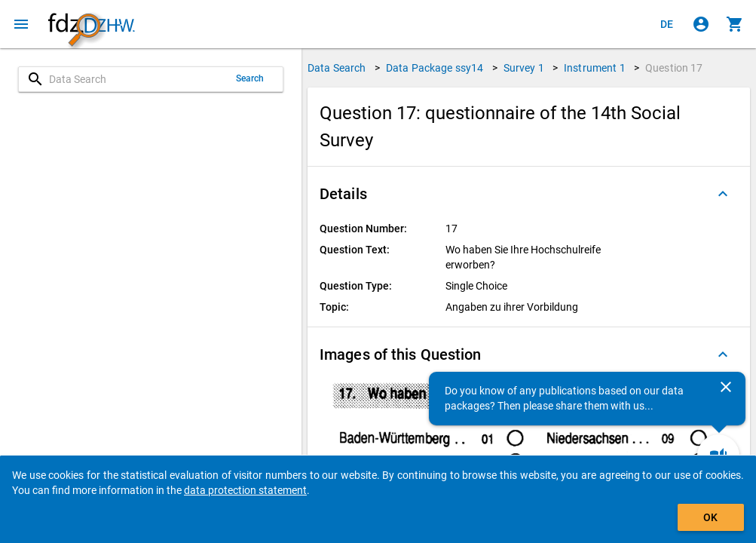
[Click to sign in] (701, 24)
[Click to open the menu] (21, 24)
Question (674, 68)
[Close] (726, 387)
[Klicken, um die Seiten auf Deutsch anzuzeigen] (667, 24)
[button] (529, 194)
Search (250, 78)
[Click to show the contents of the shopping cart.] (735, 24)
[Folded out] (723, 194)
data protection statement (245, 490)
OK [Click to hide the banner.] (710, 517)
